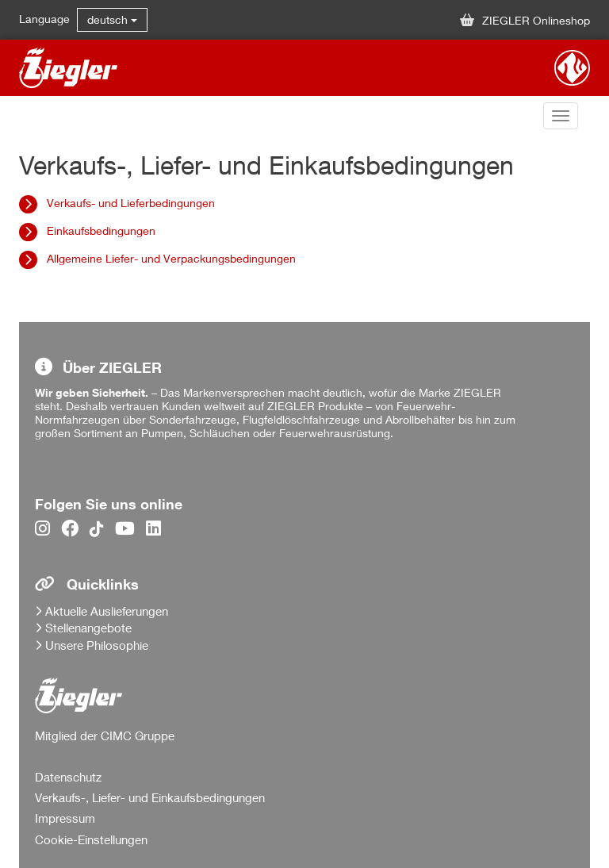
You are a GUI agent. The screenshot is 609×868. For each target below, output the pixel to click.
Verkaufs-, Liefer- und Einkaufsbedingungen (150, 797)
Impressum (65, 818)
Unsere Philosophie (97, 645)
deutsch (112, 19)
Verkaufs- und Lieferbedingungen (131, 203)
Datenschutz (68, 777)
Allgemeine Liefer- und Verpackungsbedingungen (171, 258)
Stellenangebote (88, 628)
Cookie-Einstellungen (91, 839)
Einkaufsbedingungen (101, 230)
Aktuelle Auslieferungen (107, 611)
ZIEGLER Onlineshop (525, 20)
